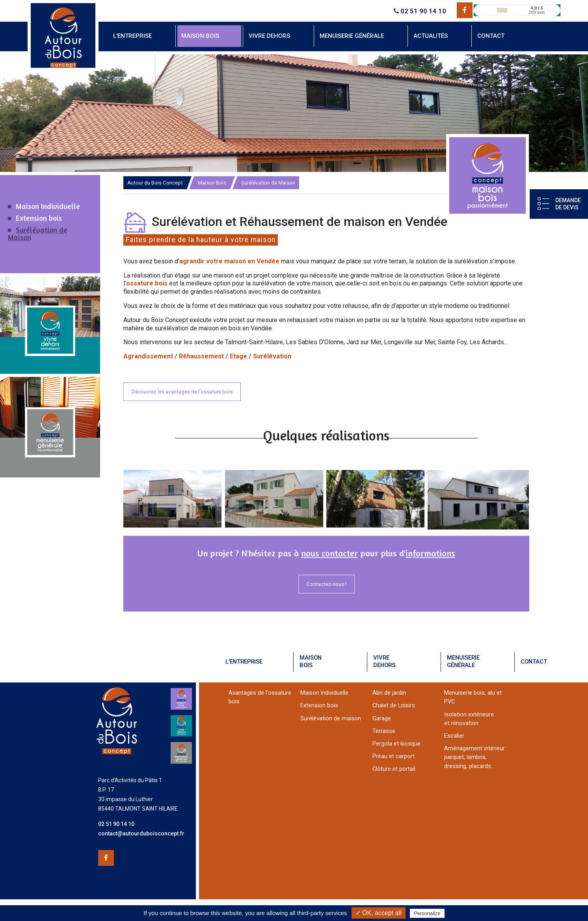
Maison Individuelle (48, 206)
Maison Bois (212, 183)
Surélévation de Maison (38, 234)
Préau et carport (394, 756)
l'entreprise (244, 662)
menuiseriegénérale (463, 661)
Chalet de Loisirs (394, 705)
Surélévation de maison (331, 718)
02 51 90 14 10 (420, 11)
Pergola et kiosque (396, 744)
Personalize (427, 913)
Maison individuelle (324, 693)
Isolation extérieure (469, 714)
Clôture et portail (394, 769)
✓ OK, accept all (379, 913)
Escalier (454, 736)
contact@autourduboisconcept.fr (141, 833)
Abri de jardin (389, 693)
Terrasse (384, 731)
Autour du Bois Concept (155, 183)
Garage (382, 718)
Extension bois (39, 218)
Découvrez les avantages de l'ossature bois (182, 392)
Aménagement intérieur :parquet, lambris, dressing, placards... (476, 757)
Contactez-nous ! (327, 584)
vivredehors (384, 661)
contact (534, 662)
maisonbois (311, 661)
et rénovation (461, 723)
